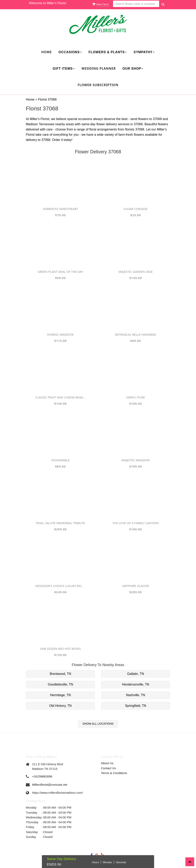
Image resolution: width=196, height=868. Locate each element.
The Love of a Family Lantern (136, 523)
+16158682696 (42, 776)
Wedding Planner (99, 68)
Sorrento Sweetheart (61, 209)
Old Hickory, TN (60, 706)
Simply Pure (136, 397)
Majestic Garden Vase (135, 272)
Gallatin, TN (135, 674)
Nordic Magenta (60, 334)
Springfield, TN (136, 706)
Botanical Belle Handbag (135, 334)
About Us (107, 763)
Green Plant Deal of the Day (61, 272)
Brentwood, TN (60, 674)
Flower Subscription (98, 85)
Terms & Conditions (114, 773)
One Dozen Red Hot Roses (60, 649)
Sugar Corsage (136, 209)
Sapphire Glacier (135, 586)
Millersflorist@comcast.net (50, 785)
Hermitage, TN (61, 695)
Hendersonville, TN (136, 684)
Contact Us (108, 768)
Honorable (60, 460)
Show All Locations (98, 724)
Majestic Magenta (136, 460)
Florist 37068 (47, 99)
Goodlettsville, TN (61, 684)
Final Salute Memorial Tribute (61, 523)
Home (46, 52)
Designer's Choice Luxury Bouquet (61, 586)
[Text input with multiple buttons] (136, 4)
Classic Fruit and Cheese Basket (61, 397)
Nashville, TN (136, 695)
